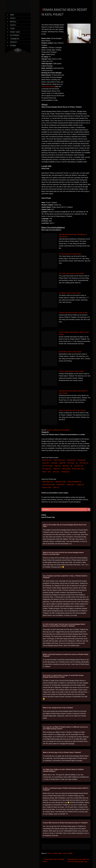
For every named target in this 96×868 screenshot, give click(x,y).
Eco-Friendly (15, 35)
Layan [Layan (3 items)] (58, 466)
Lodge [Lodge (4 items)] (80, 485)
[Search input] (65, 510)
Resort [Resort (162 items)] (47, 487)
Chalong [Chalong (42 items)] (71, 460)
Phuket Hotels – (58, 853)
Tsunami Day (15, 39)
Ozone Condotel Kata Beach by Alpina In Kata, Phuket (74, 333)
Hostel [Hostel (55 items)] (61, 485)
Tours (12, 29)
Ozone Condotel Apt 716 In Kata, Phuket (72, 410)
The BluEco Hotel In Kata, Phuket (70, 293)
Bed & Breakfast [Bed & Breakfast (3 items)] (75, 482)
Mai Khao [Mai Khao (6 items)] (66, 466)
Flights (13, 25)
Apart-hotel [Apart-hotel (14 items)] (48, 482)
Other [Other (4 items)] (56, 487)
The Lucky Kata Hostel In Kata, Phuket (71, 273)
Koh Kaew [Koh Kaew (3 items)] (71, 463)
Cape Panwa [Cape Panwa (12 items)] (59, 460)
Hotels (13, 18)
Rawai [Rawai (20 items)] (44, 472)
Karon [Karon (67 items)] (46, 463)
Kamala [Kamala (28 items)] (81, 460)
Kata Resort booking (48, 86)
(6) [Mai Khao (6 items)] (71, 466)
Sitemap (13, 46)
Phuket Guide (15, 32)
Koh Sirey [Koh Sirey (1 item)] (84, 463)
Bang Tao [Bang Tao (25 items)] (47, 460)
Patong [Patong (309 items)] (66, 469)
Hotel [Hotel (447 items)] (71, 485)
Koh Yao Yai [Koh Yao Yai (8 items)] (47, 466)
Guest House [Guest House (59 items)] (48, 485)
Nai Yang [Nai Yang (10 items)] (47, 469)
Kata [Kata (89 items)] (54, 463)
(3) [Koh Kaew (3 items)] (77, 463)
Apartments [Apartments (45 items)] (60, 482)
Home (12, 15)
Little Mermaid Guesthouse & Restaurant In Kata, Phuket (73, 236)
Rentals (13, 22)
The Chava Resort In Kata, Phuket (70, 254)
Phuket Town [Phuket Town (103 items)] (78, 469)
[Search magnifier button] (89, 510)
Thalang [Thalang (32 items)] (65, 472)
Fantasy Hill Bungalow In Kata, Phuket (71, 371)
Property (14, 42)
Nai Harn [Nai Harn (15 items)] (79, 466)
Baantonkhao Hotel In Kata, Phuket (70, 352)
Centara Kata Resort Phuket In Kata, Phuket (73, 313)
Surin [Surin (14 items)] (56, 472)
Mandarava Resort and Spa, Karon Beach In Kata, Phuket (73, 392)
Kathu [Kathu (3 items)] (62, 463)
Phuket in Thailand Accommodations (58, 430)
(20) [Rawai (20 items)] (49, 472)
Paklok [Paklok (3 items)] (57, 469)
